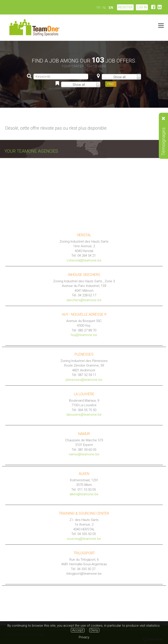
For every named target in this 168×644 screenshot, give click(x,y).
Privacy (84, 637)
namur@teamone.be (84, 454)
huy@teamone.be (84, 335)
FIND (111, 84)
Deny (94, 630)
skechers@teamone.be (84, 300)
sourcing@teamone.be (84, 539)
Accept (78, 630)
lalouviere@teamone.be (84, 415)
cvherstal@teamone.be (84, 260)
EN (111, 8)
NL (105, 8)
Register (125, 7)
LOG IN (142, 7)
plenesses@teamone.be (84, 380)
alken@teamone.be (84, 494)
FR (99, 8)
